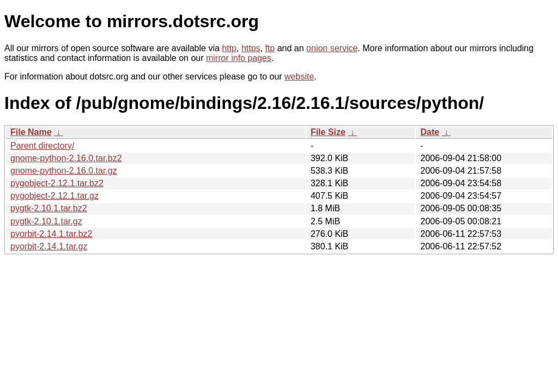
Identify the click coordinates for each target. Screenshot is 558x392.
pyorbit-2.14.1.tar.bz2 (51, 234)
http (229, 48)
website (299, 76)
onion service (332, 48)
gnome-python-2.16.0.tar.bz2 (66, 158)
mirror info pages (239, 58)
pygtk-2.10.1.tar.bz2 (49, 208)
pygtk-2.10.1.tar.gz (46, 221)
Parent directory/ (42, 146)
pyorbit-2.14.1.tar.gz (49, 246)
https (251, 48)
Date (430, 132)
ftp (270, 48)
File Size (328, 132)
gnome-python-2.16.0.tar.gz (64, 171)
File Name (31, 132)
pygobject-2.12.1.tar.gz (54, 196)
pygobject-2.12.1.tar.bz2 (57, 183)
